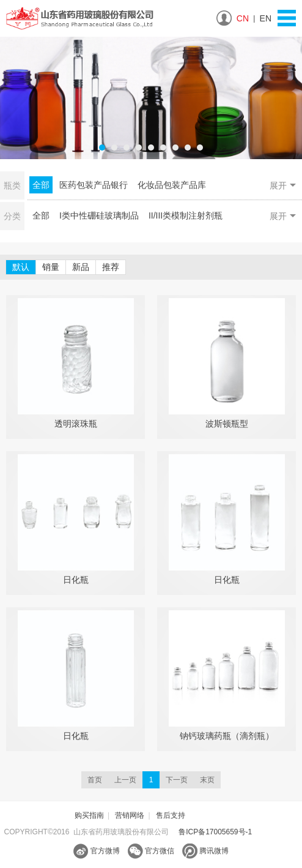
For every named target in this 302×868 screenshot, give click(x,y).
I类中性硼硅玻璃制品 (99, 215)
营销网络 (130, 815)
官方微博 (97, 851)
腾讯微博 (205, 851)
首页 (95, 780)
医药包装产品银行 (94, 185)
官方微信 (151, 851)
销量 (51, 267)
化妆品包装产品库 (172, 185)
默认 (21, 267)
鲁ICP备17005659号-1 (215, 832)
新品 (81, 267)
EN (266, 18)
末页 (207, 780)
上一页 (125, 780)
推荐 (111, 267)
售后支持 (171, 815)
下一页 (177, 780)
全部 (41, 185)
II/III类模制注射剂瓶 (186, 215)
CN (243, 18)
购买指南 (89, 815)
